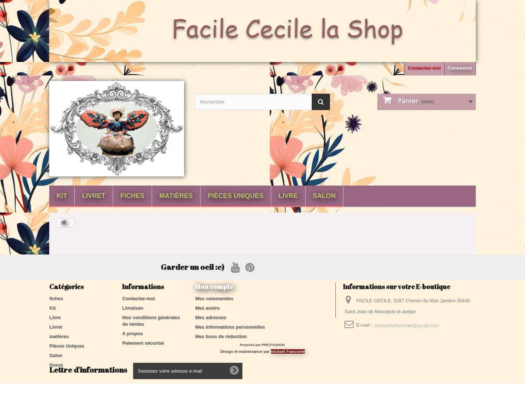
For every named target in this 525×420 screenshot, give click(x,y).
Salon (324, 196)
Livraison (133, 308)
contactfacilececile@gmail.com (406, 325)
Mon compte (214, 287)
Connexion (460, 68)
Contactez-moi (424, 68)
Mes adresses (211, 317)
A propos (133, 333)
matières (176, 196)
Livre (288, 196)
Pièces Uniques (236, 196)
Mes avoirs (207, 308)
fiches (132, 196)
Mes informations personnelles (230, 327)
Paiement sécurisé (143, 343)
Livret (94, 196)
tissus (56, 365)
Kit (62, 196)
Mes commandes (214, 298)
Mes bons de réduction (221, 336)
